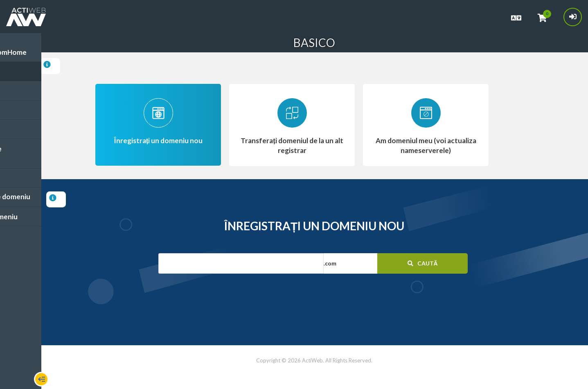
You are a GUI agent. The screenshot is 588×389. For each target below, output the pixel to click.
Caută (421, 263)
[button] (368, 263)
